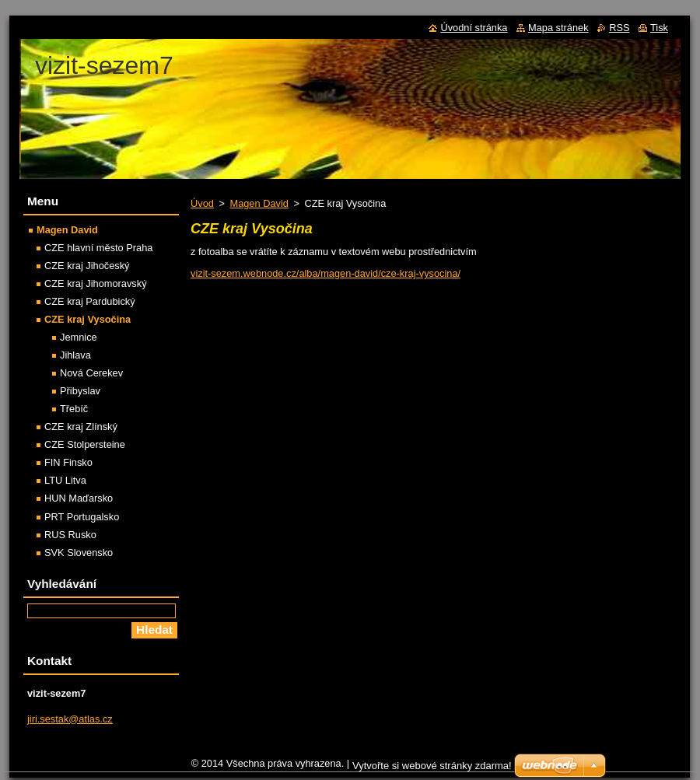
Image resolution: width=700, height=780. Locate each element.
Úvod (202, 203)
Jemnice (79, 337)
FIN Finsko (68, 462)
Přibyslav (80, 391)
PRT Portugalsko (82, 517)
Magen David (259, 203)
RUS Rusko (70, 535)
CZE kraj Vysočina (87, 319)
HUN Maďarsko (79, 498)
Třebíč (74, 409)
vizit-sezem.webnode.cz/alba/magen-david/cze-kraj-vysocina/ (325, 273)
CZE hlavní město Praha (98, 248)
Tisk (659, 28)
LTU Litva (65, 480)
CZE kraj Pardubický (90, 301)
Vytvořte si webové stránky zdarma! (432, 766)
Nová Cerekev (91, 373)
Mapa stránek (558, 28)
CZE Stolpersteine (85, 444)
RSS (619, 28)
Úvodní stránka (474, 28)
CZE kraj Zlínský (81, 427)
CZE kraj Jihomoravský (96, 283)
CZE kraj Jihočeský (87, 266)
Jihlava (75, 355)
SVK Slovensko (79, 553)
